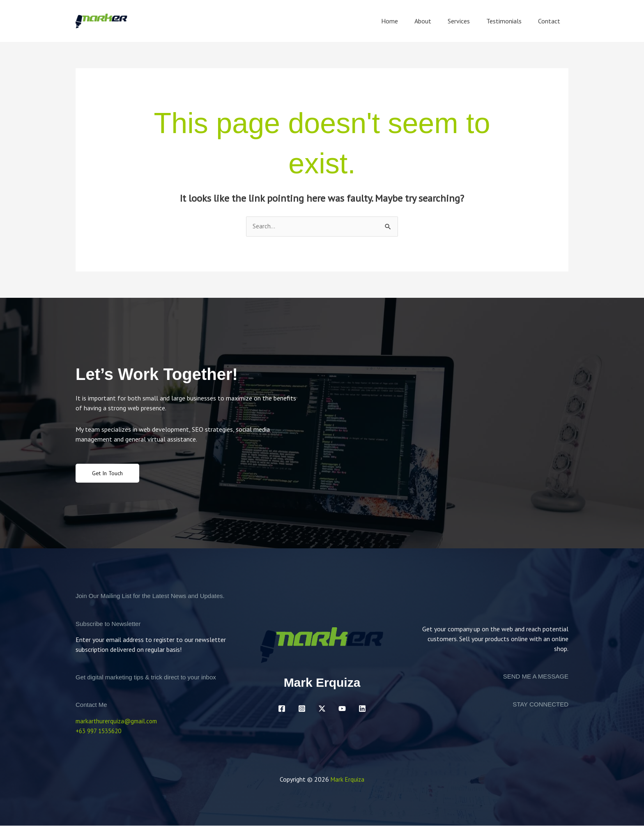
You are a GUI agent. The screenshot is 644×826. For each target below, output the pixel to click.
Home (404, 21)
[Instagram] (302, 709)
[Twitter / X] (322, 709)
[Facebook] (282, 709)
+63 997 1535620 (101, 732)
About (434, 21)
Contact (551, 21)
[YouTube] (342, 709)
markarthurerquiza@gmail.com (118, 722)
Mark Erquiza (347, 780)
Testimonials (509, 21)
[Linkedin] (362, 709)
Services (467, 21)
